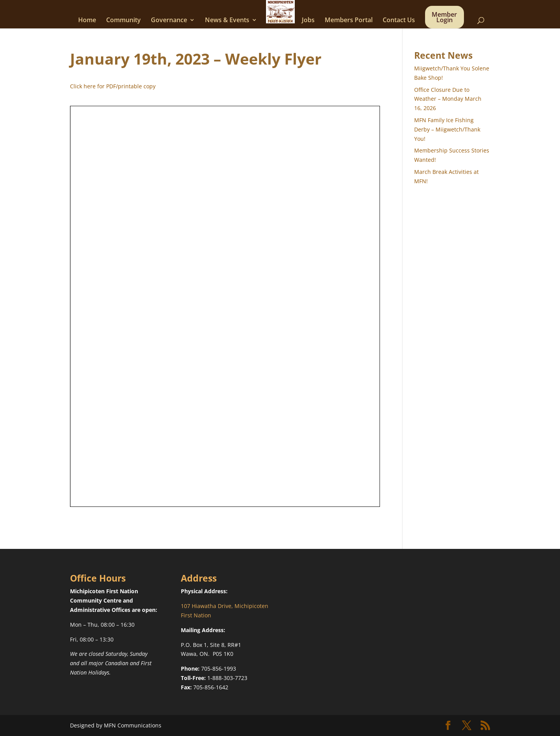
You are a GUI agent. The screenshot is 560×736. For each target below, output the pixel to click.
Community (123, 21)
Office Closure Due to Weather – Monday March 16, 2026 (448, 99)
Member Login (444, 18)
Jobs (308, 21)
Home (87, 21)
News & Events (227, 21)
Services (279, 21)
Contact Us (399, 21)
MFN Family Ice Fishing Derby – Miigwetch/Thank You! (447, 129)
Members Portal (349, 21)
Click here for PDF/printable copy (113, 86)
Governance (169, 21)
